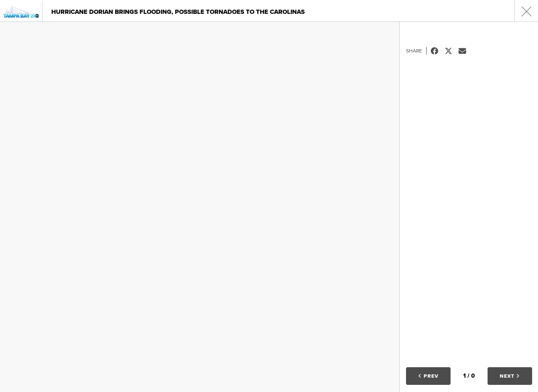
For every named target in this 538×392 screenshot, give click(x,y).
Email (465, 51)
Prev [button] (428, 376)
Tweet (452, 51)
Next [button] (510, 376)
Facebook (438, 51)
